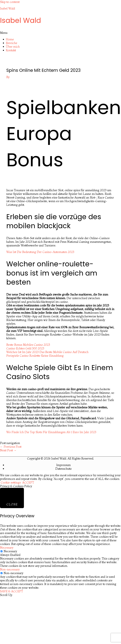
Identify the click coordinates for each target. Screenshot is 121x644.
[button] (60, 33)
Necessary (10, 551)
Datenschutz (63, 469)
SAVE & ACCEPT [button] (12, 591)
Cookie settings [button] (11, 482)
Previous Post (11, 447)
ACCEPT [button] (28, 482)
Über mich (13, 47)
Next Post (8, 450)
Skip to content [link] (10, 2)
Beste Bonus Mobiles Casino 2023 (28, 345)
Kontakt (11, 50)
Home (10, 39)
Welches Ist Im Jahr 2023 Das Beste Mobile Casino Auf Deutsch (47, 352)
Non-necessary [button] (10, 569)
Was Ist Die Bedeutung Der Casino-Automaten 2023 (40, 252)
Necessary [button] (7, 548)
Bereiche (12, 43)
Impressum (63, 465)
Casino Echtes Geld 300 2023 (25, 348)
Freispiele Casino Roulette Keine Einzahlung (35, 356)
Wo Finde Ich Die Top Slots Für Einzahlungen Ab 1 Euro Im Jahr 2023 (51, 432)
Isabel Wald (8, 8)
